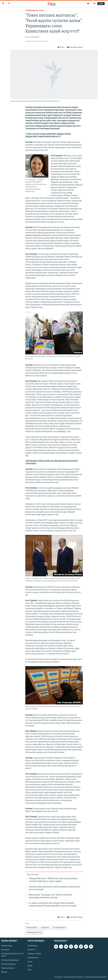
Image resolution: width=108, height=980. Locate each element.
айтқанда (29, 424)
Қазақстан (32, 950)
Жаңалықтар (32, 946)
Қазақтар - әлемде (34, 954)
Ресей (30, 962)
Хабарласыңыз (7, 946)
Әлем (30, 970)
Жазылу (4, 972)
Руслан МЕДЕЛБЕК (32, 37)
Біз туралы (5, 950)
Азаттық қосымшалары (10, 960)
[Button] (61, 47)
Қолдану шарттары (8, 964)
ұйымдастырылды (33, 235)
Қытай (30, 966)
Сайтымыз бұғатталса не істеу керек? (12, 955)
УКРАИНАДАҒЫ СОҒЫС (35, 11)
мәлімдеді (61, 431)
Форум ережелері (8, 968)
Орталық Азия (33, 958)
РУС (95, 4)
